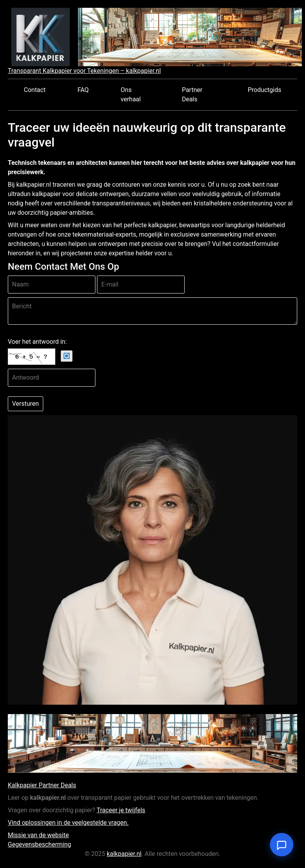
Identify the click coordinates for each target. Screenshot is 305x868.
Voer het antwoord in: (37, 342)
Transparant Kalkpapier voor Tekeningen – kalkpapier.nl (84, 71)
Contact (35, 90)
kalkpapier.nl (124, 854)
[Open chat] (282, 845)
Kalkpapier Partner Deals (42, 785)
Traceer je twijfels (121, 810)
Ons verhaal (131, 95)
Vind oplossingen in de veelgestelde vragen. (68, 823)
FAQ (83, 90)
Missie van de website (38, 835)
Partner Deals (192, 95)
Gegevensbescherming (40, 844)
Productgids (264, 90)
